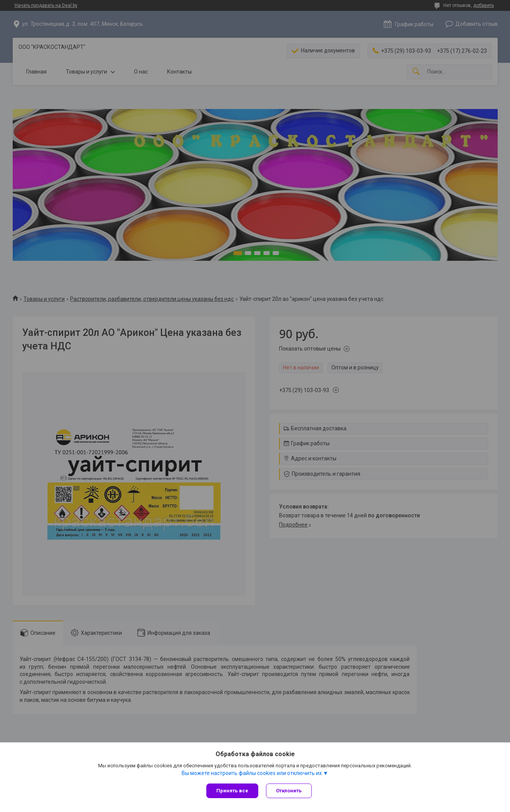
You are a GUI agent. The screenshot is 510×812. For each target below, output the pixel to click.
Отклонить (289, 791)
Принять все (232, 791)
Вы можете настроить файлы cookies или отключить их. (252, 773)
